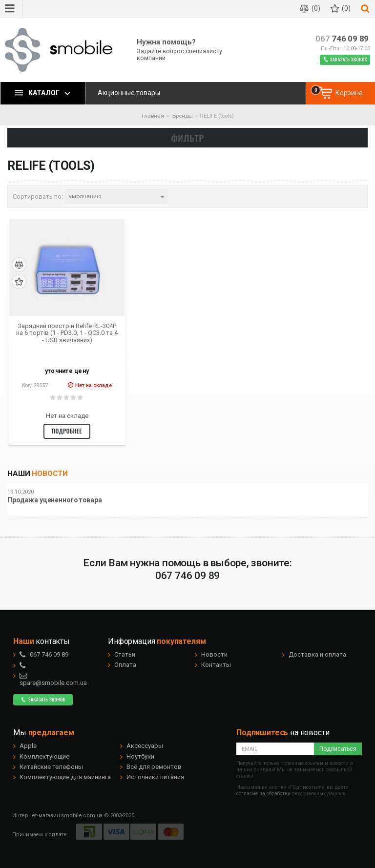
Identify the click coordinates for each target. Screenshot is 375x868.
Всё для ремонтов (154, 767)
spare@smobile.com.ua (53, 679)
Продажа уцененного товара (55, 500)
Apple (28, 746)
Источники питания (155, 777)
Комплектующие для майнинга (65, 777)
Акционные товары (129, 93)
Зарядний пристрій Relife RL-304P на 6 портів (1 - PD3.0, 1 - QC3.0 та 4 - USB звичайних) (67, 333)
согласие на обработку (263, 794)
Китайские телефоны (51, 767)
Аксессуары (145, 746)
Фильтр (187, 138)
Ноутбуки (140, 756)
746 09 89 (342, 39)
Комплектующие (44, 756)
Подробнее (67, 431)
